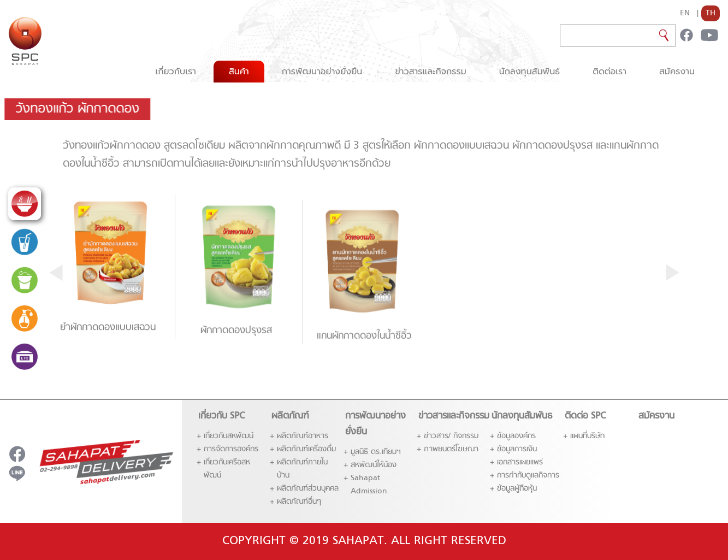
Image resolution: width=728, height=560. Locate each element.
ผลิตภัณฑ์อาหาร (303, 436)
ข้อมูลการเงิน (517, 449)
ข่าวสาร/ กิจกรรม (451, 436)
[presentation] (56, 272)
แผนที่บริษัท (587, 436)
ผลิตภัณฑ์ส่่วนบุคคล (308, 489)
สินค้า (239, 72)
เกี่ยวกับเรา (175, 72)
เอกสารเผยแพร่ (520, 462)
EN (685, 13)
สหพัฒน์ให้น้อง (374, 465)
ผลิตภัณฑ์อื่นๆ (299, 502)
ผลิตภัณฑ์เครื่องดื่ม (306, 449)
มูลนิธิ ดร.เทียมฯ (376, 452)
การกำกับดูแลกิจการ (528, 476)
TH (711, 13)
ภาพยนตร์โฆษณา (451, 449)
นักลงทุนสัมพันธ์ (529, 72)
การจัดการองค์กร (231, 449)
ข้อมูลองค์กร (516, 436)
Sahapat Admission (369, 485)
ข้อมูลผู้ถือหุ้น (517, 489)
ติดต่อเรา (609, 72)
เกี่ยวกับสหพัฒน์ (229, 436)
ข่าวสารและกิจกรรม (430, 72)
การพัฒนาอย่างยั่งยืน (322, 72)
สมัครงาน (677, 72)
